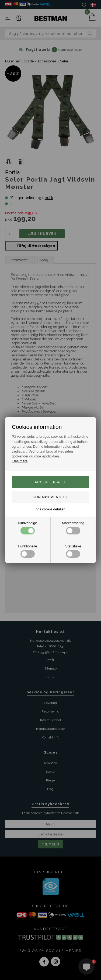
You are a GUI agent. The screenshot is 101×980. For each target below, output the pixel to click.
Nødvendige (28, 528)
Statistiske (73, 551)
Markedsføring (73, 528)
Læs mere (20, 461)
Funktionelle (28, 551)
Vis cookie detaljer (50, 509)
